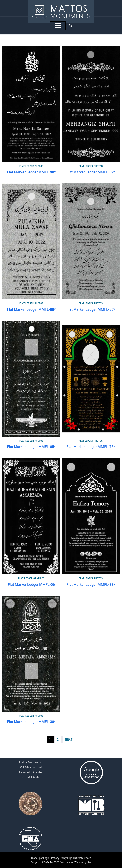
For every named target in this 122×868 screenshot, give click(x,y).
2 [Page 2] (58, 739)
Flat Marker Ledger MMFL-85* (31, 447)
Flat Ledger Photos (31, 166)
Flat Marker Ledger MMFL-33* (91, 585)
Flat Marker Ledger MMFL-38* (31, 722)
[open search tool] (71, 26)
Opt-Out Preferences (80, 858)
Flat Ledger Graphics (31, 578)
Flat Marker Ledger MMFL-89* (91, 172)
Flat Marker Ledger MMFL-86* (91, 309)
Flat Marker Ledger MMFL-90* (31, 172)
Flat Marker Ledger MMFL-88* (31, 309)
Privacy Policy (59, 858)
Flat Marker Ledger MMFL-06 (31, 585)
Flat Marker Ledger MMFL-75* (91, 447)
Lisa (89, 862)
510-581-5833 (31, 777)
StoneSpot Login (40, 858)
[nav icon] (58, 26)
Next (69, 739)
